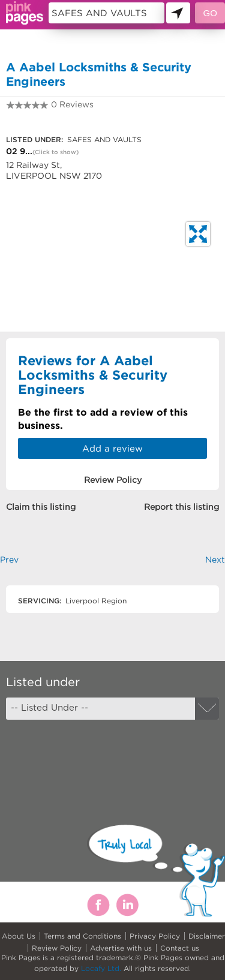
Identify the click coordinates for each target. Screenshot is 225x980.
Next (215, 560)
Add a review (112, 448)
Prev (9, 560)
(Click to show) (55, 152)
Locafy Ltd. (101, 968)
